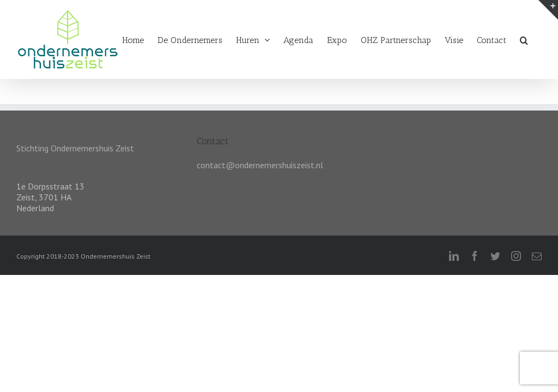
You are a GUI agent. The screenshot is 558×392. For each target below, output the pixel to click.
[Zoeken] (524, 38)
